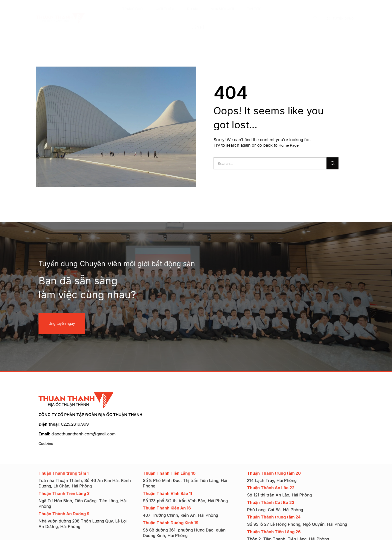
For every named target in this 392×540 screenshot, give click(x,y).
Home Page (290, 145)
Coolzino (47, 443)
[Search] (332, 163)
